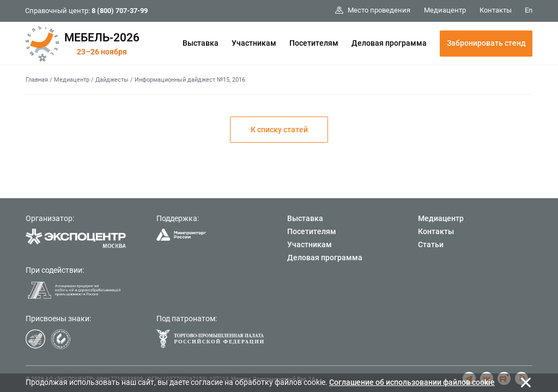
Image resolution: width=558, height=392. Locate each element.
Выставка (201, 43)
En (529, 10)
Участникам (254, 43)
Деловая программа (389, 43)
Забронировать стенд (486, 43)
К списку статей (279, 130)
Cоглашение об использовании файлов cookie (412, 382)
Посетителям (314, 43)
